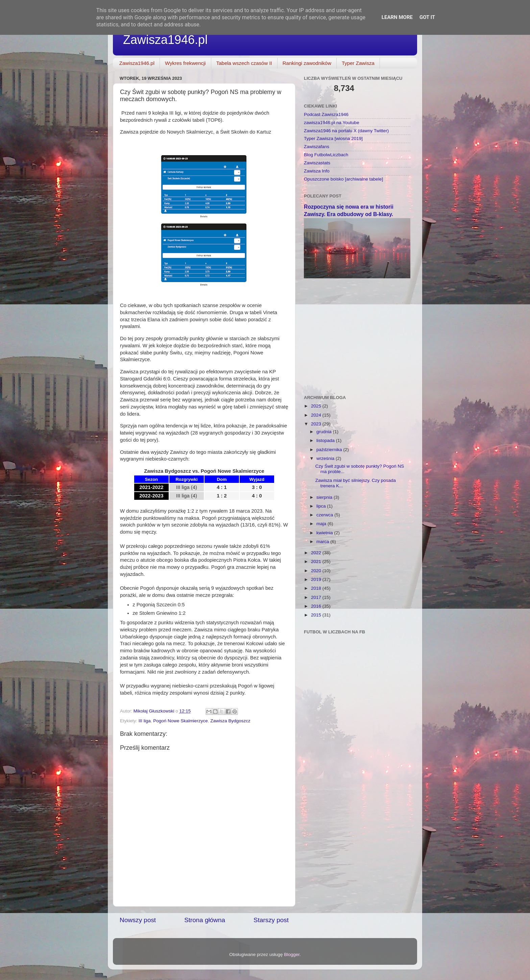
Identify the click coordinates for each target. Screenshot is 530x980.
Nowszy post (138, 920)
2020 (317, 571)
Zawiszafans (317, 147)
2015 (317, 615)
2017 (317, 597)
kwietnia (325, 533)
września (326, 458)
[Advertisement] (357, 332)
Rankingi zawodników (307, 63)
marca (323, 542)
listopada (326, 440)
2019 (317, 579)
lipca (322, 506)
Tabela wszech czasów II (244, 63)
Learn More (397, 17)
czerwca (325, 515)
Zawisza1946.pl (165, 40)
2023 (317, 424)
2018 (317, 588)
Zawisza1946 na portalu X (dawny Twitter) (346, 131)
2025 (317, 406)
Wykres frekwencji (185, 63)
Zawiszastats (317, 163)
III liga (145, 721)
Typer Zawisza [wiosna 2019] (333, 138)
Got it (427, 17)
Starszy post (271, 920)
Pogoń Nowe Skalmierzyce (180, 721)
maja (322, 524)
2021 (317, 562)
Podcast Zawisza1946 (326, 114)
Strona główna (205, 920)
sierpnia (325, 497)
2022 (317, 553)
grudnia (325, 432)
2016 (317, 606)
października (330, 450)
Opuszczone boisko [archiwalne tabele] (343, 179)
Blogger (292, 954)
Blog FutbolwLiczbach (326, 155)
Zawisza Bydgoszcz (230, 721)
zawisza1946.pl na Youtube (332, 123)
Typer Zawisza (358, 63)
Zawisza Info (317, 171)
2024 (317, 415)
